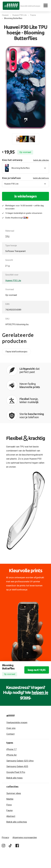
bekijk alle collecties (41, 160)
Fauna (33, 15)
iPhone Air (12, 755)
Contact (10, 734)
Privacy (5, 837)
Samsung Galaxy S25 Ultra (20, 761)
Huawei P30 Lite (20, 15)
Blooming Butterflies (13, 18)
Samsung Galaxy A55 (17, 766)
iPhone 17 (11, 749)
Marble (10, 799)
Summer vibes (14, 793)
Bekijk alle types (14, 778)
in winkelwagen (26, 196)
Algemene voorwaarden (25, 837)
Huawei (5, 15)
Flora (9, 805)
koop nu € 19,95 (37, 670)
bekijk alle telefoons (41, 178)
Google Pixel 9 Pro (16, 772)
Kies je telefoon (26, 178)
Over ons (11, 728)
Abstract (11, 816)
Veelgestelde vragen (17, 722)
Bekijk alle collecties (17, 822)
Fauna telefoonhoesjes (16, 352)
